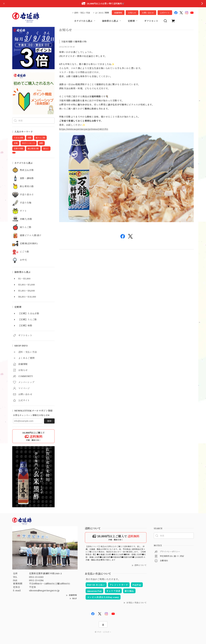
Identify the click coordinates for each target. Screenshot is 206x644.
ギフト (23, 211)
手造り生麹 (26, 203)
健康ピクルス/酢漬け (31, 235)
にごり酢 (24, 252)
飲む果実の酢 (27, 186)
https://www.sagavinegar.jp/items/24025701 (84, 129)
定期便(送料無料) (29, 244)
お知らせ (132, 13)
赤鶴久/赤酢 (26, 219)
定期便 (133, 21)
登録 (49, 421)
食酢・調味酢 (27, 178)
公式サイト (165, 13)
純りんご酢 (26, 227)
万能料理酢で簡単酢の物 (74, 42)
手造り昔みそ (27, 195)
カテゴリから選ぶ (85, 21)
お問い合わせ (148, 13)
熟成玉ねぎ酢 (27, 170)
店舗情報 (118, 13)
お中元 (23, 260)
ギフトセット (151, 21)
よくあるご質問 (102, 13)
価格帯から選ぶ (112, 21)
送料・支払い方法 (82, 13)
